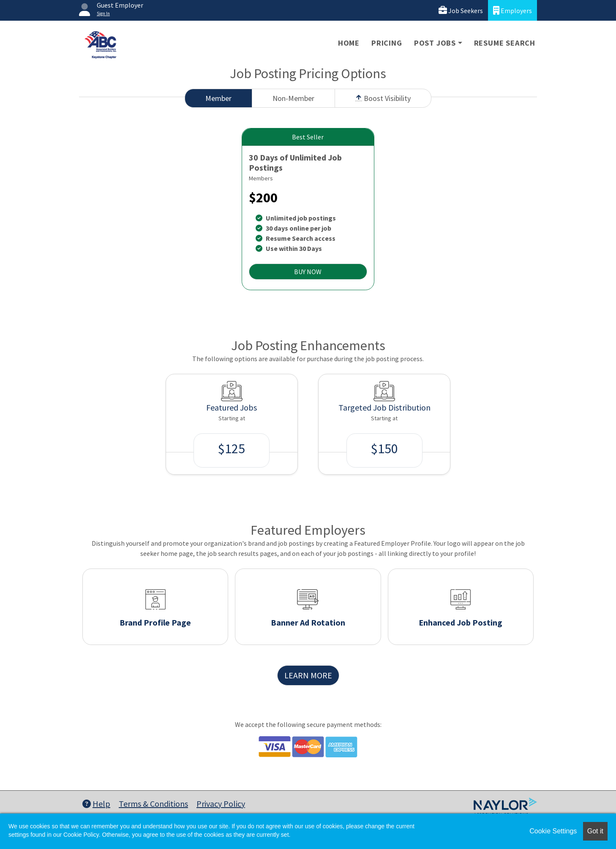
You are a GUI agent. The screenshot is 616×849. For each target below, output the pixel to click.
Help (96, 804)
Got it (595, 831)
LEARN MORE (308, 675)
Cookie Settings (553, 831)
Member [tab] (218, 98)
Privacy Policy (221, 804)
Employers (512, 10)
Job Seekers (461, 10)
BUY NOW (308, 272)
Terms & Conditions (153, 804)
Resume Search (505, 43)
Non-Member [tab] (293, 98)
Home (349, 43)
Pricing (387, 43)
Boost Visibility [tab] (383, 98)
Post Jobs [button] (435, 43)
